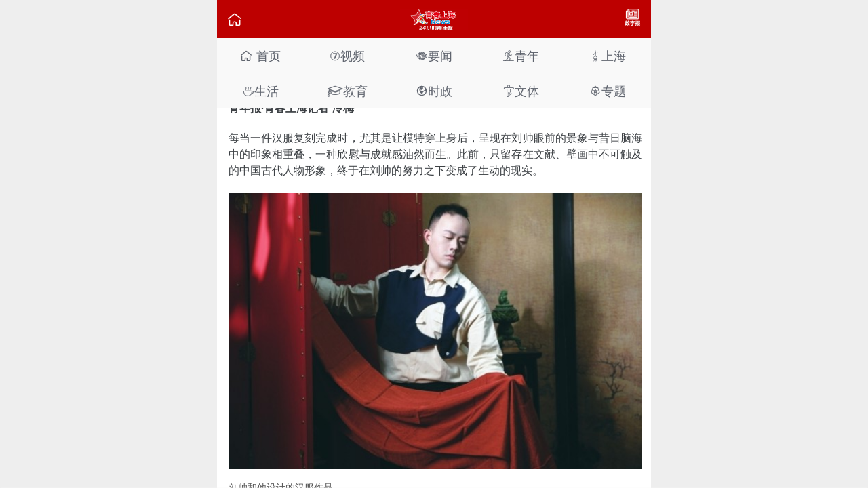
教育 (347, 91)
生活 (260, 91)
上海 (608, 56)
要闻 (434, 56)
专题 (608, 91)
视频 (347, 56)
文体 (521, 91)
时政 (434, 91)
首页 (260, 56)
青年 (521, 56)
